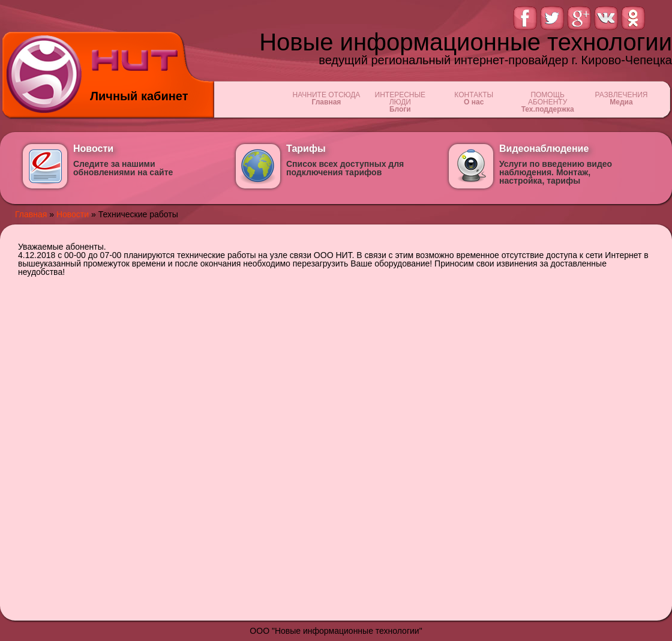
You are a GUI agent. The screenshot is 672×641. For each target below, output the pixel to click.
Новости (73, 214)
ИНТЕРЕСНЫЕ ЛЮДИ (400, 102)
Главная (31, 214)
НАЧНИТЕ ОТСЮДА (326, 98)
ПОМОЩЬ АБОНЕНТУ (547, 102)
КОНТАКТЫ (474, 98)
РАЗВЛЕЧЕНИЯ (621, 98)
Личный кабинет (139, 96)
